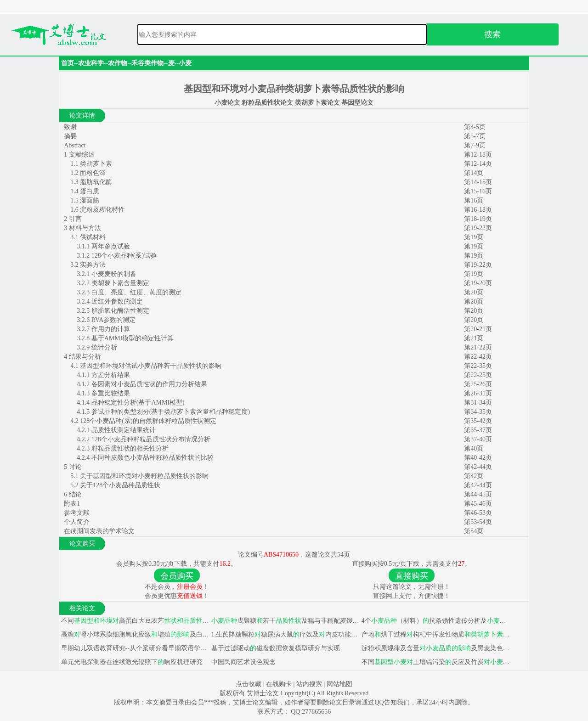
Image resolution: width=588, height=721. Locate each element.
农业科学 (91, 63)
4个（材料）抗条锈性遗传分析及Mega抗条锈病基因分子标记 (435, 621)
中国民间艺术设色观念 (243, 662)
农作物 (118, 63)
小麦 (185, 63)
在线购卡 (279, 684)
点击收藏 (249, 684)
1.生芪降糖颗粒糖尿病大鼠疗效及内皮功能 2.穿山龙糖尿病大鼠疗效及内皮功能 (285, 634)
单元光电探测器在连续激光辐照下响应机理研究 (131, 662)
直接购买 (412, 576)
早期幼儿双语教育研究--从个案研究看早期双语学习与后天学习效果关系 (134, 648)
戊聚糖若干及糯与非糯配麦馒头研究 (285, 621)
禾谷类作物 (147, 63)
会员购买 (177, 576)
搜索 (492, 34)
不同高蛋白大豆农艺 (134, 621)
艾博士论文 (264, 693)
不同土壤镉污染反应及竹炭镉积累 (435, 662)
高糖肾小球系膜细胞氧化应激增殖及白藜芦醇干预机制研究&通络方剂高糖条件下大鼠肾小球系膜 (134, 634)
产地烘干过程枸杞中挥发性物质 (435, 634)
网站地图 (339, 684)
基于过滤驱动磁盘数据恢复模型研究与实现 (275, 648)
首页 (68, 63)
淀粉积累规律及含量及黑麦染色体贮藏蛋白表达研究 (435, 648)
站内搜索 (309, 684)
